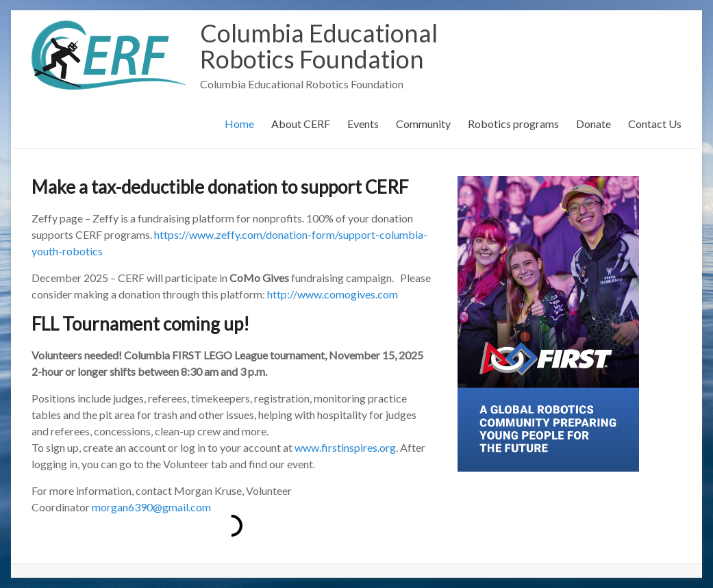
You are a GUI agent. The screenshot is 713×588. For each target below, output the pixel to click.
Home (239, 124)
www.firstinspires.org (345, 447)
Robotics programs (513, 124)
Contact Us (655, 124)
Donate (593, 124)
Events (363, 124)
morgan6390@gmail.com (151, 507)
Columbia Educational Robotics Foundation (319, 46)
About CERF (301, 124)
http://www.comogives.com (333, 294)
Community (423, 124)
